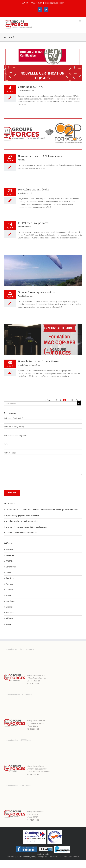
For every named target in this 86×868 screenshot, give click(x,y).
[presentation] (25, 482)
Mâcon (28, 227)
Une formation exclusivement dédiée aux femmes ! (26, 527)
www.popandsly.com (27, 857)
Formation (30, 91)
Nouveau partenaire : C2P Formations (40, 156)
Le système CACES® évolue (34, 190)
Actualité (21, 91)
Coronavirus (11, 567)
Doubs (9, 573)
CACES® (29, 193)
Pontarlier (10, 613)
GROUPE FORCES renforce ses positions (22, 533)
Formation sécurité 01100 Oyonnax (20, 786)
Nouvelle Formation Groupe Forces (38, 361)
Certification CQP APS (31, 87)
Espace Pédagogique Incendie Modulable (23, 515)
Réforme (9, 618)
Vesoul (9, 624)
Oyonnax (9, 607)
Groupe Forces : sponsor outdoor (37, 292)
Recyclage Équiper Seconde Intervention (22, 521)
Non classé (10, 601)
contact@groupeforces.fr (55, 3)
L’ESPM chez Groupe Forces (34, 223)
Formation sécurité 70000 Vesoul (19, 740)
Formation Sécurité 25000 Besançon (20, 649)
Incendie (9, 590)
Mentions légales (43, 854)
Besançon (29, 296)
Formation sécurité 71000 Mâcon (19, 695)
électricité (10, 578)
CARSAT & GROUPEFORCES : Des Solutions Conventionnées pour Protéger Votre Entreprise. (42, 510)
